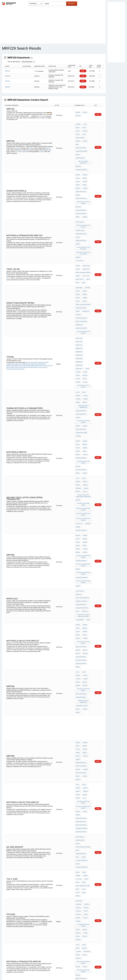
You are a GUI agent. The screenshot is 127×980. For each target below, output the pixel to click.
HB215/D (78, 230)
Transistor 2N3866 (81, 143)
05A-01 (83, 331)
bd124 (86, 730)
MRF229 (78, 113)
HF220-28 (78, 750)
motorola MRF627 (81, 394)
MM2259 (33, 888)
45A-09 (48, 142)
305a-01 (86, 409)
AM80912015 (18, 311)
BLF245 (18, 314)
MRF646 (78, 476)
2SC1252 (33, 892)
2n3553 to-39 (79, 935)
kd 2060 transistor (82, 720)
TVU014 (78, 753)
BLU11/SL (39, 314)
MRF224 (84, 786)
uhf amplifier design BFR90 (83, 422)
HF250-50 (78, 748)
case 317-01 (79, 439)
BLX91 (77, 892)
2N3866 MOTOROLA (81, 191)
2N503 (77, 707)
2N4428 (85, 334)
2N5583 (84, 263)
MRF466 (84, 765)
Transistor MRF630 (82, 483)
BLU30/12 (15, 316)
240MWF (78, 727)
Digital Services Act (83, 973)
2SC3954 (44, 888)
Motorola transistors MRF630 (83, 435)
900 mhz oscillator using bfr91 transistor (83, 415)
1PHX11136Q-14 (80, 494)
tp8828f (78, 322)
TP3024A (85, 758)
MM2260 (39, 888)
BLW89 (9, 893)
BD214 (77, 738)
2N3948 (84, 678)
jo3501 (89, 701)
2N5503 (78, 271)
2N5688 (78, 218)
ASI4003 (84, 756)
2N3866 (84, 254)
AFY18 (89, 738)
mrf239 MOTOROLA (81, 808)
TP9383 (85, 314)
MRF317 (78, 146)
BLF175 (46, 312)
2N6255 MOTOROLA (81, 548)
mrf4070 (78, 768)
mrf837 (78, 406)
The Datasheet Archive (9, 4)
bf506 (77, 247)
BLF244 (14, 314)
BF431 (77, 712)
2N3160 (78, 263)
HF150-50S (88, 745)
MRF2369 (87, 439)
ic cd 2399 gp (87, 230)
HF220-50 (86, 750)
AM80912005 (10, 311)
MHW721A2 (79, 497)
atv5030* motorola (82, 502)
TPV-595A (78, 273)
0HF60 (83, 853)
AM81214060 (34, 312)
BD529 (88, 245)
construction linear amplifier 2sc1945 (83, 514)
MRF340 (89, 135)
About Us (100, 973)
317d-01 (85, 412)
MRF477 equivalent (81, 279)
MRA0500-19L (79, 281)
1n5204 (78, 237)
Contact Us (93, 973)
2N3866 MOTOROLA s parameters (84, 342)
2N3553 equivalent (81, 276)
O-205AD (18, 142)
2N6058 (78, 866)
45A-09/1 (78, 820)
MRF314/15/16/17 (80, 135)
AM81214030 (26, 312)
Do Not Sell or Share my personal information (63, 973)
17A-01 (78, 331)
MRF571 (78, 260)
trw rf (84, 892)
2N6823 (78, 242)
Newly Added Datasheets (31, 973)
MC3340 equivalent (81, 872)
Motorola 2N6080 (81, 550)
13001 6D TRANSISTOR (82, 508)
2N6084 (78, 786)
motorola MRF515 (81, 469)
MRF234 (85, 818)
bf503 (88, 518)
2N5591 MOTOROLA (81, 505)
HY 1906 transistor (82, 715)
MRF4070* (78, 788)
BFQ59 (83, 732)
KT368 (77, 732)
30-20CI (42, 145)
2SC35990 (16, 890)
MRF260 (85, 542)
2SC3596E (10, 892)
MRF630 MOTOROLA (81, 684)
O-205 (50, 144)
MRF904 (84, 257)
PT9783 (78, 319)
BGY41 (78, 510)
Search (72, 3)
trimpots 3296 (80, 208)
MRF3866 (87, 252)
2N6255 (78, 170)
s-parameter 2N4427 (82, 588)
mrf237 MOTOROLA (81, 181)
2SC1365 (27, 892)
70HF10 (89, 856)
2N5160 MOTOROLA (81, 709)
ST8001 (83, 898)
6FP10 (77, 856)
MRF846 (78, 391)
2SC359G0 (45, 890)
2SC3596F (16, 892)
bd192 (77, 740)
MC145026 (85, 866)
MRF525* (78, 334)
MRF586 (78, 441)
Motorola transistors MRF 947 (83, 204)
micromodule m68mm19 (83, 861)
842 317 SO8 (85, 242)
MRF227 (78, 196)
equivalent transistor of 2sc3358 (84, 226)
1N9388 (78, 864)
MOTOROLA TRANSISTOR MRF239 (84, 287)
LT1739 (22, 892)
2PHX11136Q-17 (80, 201)
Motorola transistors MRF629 (83, 479)
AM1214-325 (45, 309)
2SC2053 (50, 888)
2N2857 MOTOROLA (81, 349)
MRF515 (85, 462)
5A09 (84, 138)
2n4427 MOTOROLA (81, 831)
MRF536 (85, 358)
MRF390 (78, 644)
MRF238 (78, 802)
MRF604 (85, 162)
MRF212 (78, 545)
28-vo (84, 132)
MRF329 (85, 649)
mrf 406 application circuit (84, 326)
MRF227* (78, 661)
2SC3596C (38, 890)
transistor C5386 (81, 210)
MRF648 (78, 462)
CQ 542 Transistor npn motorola (84, 222)
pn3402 (78, 874)
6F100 (83, 856)
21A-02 (17, 145)
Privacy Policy (44, 973)
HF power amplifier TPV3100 (84, 762)
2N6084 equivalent (81, 284)
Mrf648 (78, 419)
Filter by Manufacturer (14, 62)
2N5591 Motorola (81, 216)
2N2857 (78, 254)
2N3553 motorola (81, 140)
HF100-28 (86, 748)
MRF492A (78, 773)
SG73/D (9, 244)
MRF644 (78, 490)
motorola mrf (80, 148)
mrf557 (78, 412)
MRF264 (84, 780)
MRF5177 (78, 652)
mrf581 (85, 404)
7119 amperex (80, 518)
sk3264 (84, 895)
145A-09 (78, 351)
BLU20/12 (9, 316)
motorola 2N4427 (81, 836)
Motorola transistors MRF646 (83, 427)
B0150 (77, 898)
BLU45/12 (22, 316)
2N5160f (85, 336)
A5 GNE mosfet (80, 701)
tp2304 (87, 311)
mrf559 (78, 404)
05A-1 (84, 667)
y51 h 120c (79, 730)
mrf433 (84, 771)
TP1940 (85, 820)
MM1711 (84, 740)
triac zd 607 (86, 234)
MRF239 (78, 542)
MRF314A (78, 155)
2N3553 (84, 170)
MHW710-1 (85, 510)
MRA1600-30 (85, 271)
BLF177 (50, 312)
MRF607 (85, 168)
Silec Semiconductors (83, 735)
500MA (78, 724)
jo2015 (78, 717)
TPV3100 (78, 314)
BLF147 (41, 312)
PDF (83, 71)
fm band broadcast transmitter (83, 845)
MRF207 (85, 173)
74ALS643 (85, 864)
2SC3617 (12, 888)
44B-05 (32, 142)
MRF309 (78, 636)
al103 (83, 738)
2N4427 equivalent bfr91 (83, 239)
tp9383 (85, 768)
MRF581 (78, 178)
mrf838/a (78, 409)
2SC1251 (48, 892)
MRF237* (78, 173)
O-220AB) (24, 145)
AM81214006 (10, 312)
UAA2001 (78, 858)
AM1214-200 (37, 309)
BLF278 (28, 314)
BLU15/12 (45, 314)
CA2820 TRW (85, 237)
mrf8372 (85, 406)
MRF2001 (85, 317)
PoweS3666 (79, 252)
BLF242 (9, 314)
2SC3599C (10, 890)
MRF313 (84, 339)
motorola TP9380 (81, 839)
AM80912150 (42, 311)
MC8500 (85, 858)
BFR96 (83, 712)
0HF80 (89, 853)
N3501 (28, 888)
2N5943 (78, 257)
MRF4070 (85, 545)
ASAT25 (78, 756)
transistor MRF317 (82, 158)
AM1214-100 (29, 309)
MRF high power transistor (83, 152)
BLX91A (78, 895)
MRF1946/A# (86, 783)
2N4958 (84, 260)
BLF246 (23, 314)
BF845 (83, 247)
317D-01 (78, 168)
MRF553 (84, 165)
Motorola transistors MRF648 (83, 431)
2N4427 (78, 165)
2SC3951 (32, 890)
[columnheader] (13, 66)
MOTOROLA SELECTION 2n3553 (84, 185)
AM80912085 (34, 311)
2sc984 (85, 890)
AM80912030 (26, 311)
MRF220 (78, 828)
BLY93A (85, 322)
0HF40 (77, 853)
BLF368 (33, 314)
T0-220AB (78, 783)
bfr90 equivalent (81, 268)
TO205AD (78, 366)
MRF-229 (78, 116)
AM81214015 (18, 312)
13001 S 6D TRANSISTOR (82, 500)
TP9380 (78, 834)
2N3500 (23, 888)
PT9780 (84, 319)
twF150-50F (79, 745)
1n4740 (78, 213)
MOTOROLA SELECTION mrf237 (84, 355)
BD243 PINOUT (80, 245)
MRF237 (85, 397)
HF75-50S (85, 753)
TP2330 (78, 317)
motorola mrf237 (81, 194)
